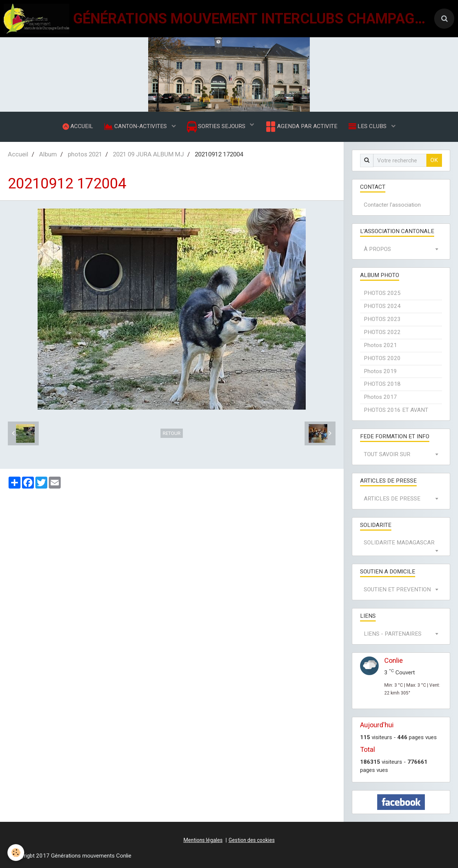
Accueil (18, 154)
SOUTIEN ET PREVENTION (397, 589)
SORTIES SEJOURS (217, 127)
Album (48, 154)
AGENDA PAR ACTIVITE (301, 127)
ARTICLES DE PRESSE (392, 499)
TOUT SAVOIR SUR (387, 454)
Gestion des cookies (252, 840)
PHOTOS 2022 (382, 332)
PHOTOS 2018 (382, 384)
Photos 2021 (380, 345)
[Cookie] (16, 853)
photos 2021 (85, 154)
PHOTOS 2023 (382, 319)
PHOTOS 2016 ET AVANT (396, 410)
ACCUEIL (78, 126)
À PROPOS (377, 249)
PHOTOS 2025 (382, 293)
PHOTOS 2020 (382, 358)
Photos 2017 (380, 397)
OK (434, 160)
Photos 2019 (380, 371)
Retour (172, 433)
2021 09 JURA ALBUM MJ (148, 154)
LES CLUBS (368, 126)
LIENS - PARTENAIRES (393, 634)
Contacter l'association (392, 205)
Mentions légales (203, 840)
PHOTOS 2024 (382, 306)
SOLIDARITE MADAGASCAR (399, 543)
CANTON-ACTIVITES (136, 126)
